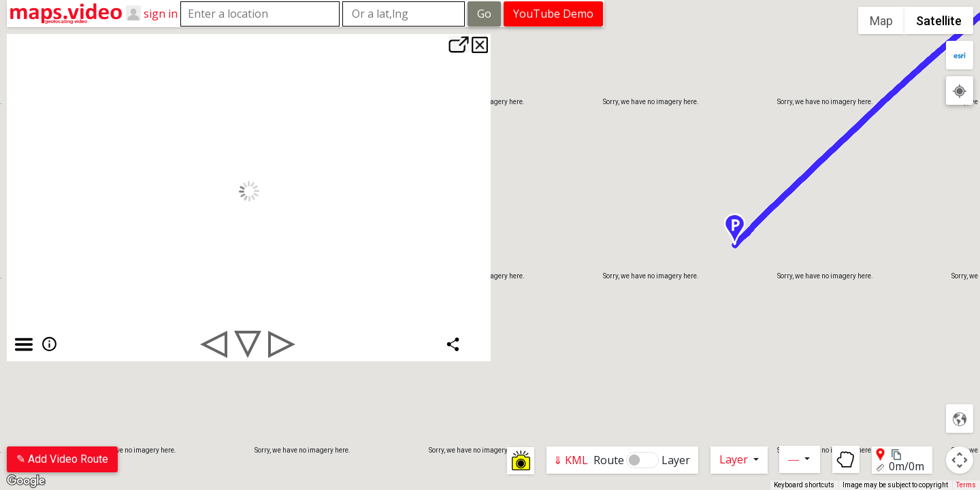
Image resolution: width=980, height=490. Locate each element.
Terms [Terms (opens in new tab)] (966, 485)
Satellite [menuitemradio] (939, 21)
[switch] (642, 460)
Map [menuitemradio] (881, 21)
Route (609, 460)
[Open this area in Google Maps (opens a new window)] (26, 481)
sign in (161, 13)
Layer (676, 460)
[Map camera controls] (960, 460)
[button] (787, 229)
